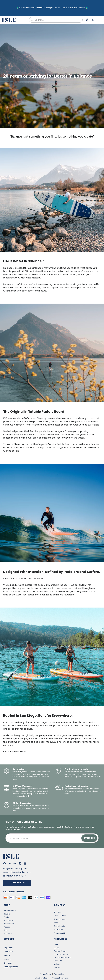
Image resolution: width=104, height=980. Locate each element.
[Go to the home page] (9, 11)
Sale (6, 921)
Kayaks (7, 905)
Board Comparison (62, 946)
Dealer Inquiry (60, 917)
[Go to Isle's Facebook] (4, 855)
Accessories (9, 915)
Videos (57, 955)
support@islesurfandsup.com (17, 863)
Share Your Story (61, 924)
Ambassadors (60, 910)
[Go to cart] (93, 11)
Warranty (8, 950)
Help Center (8, 939)
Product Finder (60, 942)
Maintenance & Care (62, 949)
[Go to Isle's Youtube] (15, 855)
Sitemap (57, 959)
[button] (52, 67)
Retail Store (58, 921)
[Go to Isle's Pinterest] (20, 855)
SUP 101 (57, 939)
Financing (58, 952)
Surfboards (8, 912)
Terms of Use (59, 965)
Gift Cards (8, 925)
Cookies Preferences (60, 969)
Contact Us (17, 874)
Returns (7, 947)
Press (56, 914)
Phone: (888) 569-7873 (14, 867)
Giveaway (8, 954)
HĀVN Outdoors (60, 907)
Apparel (7, 918)
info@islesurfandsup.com (15, 860)
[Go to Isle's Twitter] (10, 855)
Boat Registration (11, 958)
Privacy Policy (45, 965)
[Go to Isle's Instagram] (25, 855)
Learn (56, 936)
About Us (58, 904)
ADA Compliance (42, 969)
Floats (6, 908)
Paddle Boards (10, 902)
